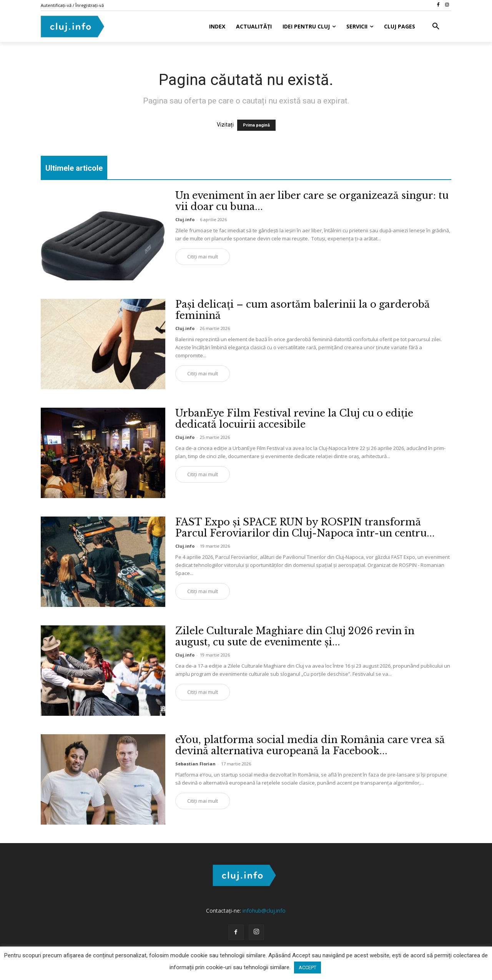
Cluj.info (185, 219)
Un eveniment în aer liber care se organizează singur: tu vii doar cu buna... (312, 201)
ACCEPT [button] (307, 967)
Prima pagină (256, 125)
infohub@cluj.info (264, 911)
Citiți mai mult (203, 257)
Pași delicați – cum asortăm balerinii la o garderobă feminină (303, 310)
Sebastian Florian (195, 764)
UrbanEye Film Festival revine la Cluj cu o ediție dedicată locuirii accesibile (294, 419)
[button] (436, 27)
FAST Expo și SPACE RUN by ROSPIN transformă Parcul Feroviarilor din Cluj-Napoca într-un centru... (305, 528)
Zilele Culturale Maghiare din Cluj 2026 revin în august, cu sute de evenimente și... (295, 637)
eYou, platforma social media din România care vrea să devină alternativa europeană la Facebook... (310, 745)
